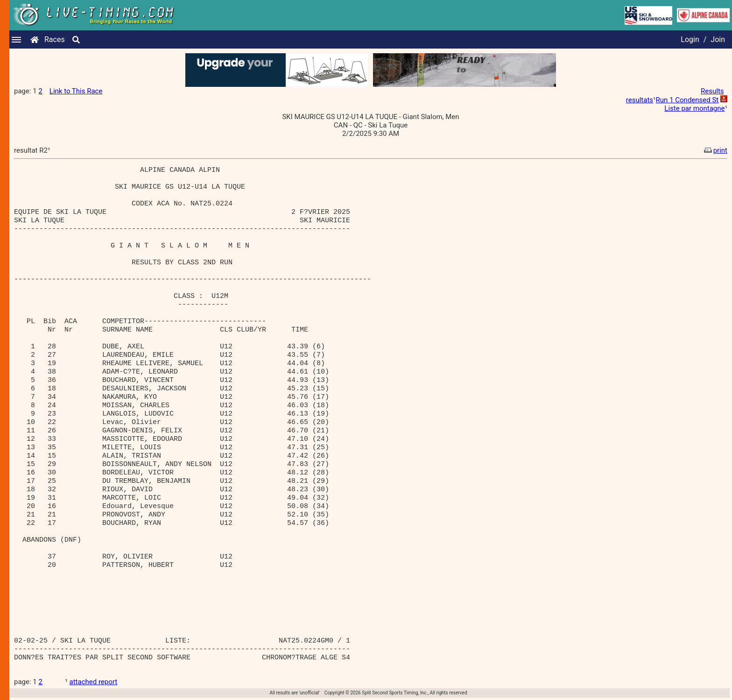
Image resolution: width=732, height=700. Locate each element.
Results (712, 91)
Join (718, 39)
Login (690, 39)
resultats (640, 100)
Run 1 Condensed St (687, 100)
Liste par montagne (694, 108)
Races (55, 39)
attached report (94, 682)
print (715, 150)
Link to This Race (76, 91)
